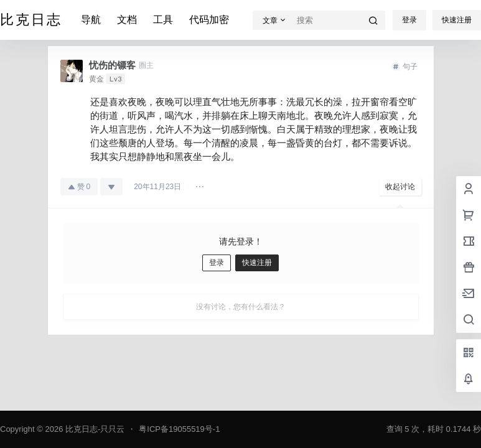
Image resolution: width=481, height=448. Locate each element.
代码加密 (209, 20)
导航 (91, 20)
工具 (163, 20)
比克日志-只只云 (94, 429)
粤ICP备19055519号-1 (179, 429)
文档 (127, 20)
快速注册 (457, 20)
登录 (409, 20)
